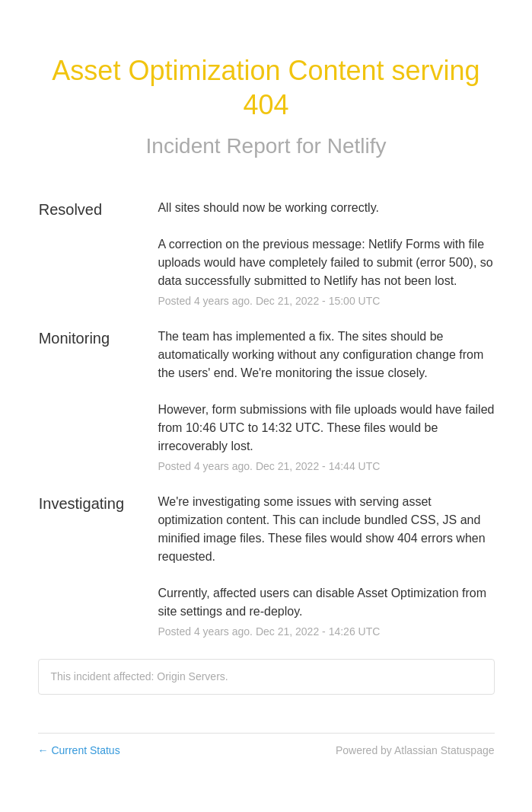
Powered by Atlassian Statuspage (415, 750)
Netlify (357, 146)
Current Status (79, 750)
